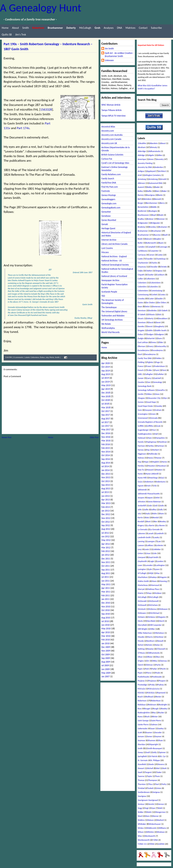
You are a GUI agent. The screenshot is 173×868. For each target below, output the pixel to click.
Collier (140, 279)
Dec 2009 (106, 647)
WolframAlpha (108, 328)
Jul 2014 (105, 466)
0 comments (18, 357)
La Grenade (155, 529)
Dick (159, 314)
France (141, 366)
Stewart (141, 768)
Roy (154, 713)
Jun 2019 (106, 382)
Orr (148, 661)
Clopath (141, 275)
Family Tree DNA (145, 358)
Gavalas (141, 382)
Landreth (160, 533)
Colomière (142, 287)
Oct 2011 (106, 566)
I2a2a (140, 482)
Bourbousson (143, 215)
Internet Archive (109, 240)
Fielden (158, 358)
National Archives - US (112, 261)
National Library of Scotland (114, 276)
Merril (161, 621)
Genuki (105, 224)
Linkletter (157, 549)
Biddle (154, 207)
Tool (157, 784)
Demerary (156, 307)
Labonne (141, 533)
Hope (146, 462)
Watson (150, 820)
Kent (149, 521)
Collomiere (35, 357)
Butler (140, 243)
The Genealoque (109, 307)
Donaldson (163, 318)
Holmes (141, 458)
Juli (156, 506)
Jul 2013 (105, 492)
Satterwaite (143, 728)
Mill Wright (142, 629)
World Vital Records (110, 332)
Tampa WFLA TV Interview (113, 116)
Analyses (109, 28)
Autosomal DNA (156, 183)
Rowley (164, 709)
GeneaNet (106, 212)
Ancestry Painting (145, 163)
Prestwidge (142, 685)
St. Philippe (155, 760)
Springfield (142, 756)
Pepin (140, 673)
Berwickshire (143, 207)
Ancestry (160, 159)
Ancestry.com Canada (111, 139)
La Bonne (161, 525)
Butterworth (151, 243)
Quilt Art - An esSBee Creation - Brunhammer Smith (119, 55)
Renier (158, 697)
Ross (140, 709)
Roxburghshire (144, 713)
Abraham (142, 147)
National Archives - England (114, 256)
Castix (140, 259)
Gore (140, 410)
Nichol (140, 645)
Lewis (147, 549)
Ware (147, 816)
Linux (148, 553)
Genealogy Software (146, 390)
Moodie (141, 637)
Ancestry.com (108, 131)
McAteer (158, 593)
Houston (151, 466)
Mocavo (105, 252)
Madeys (153, 577)
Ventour (141, 804)
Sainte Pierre (143, 725)
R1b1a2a (141, 689)
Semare (141, 736)
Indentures (161, 482)
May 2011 (106, 584)
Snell (148, 752)
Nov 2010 (106, 607)
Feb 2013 (106, 507)
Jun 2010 (106, 625)
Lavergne (151, 541)
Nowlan (150, 649)
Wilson (141, 832)
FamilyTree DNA (109, 183)
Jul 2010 (105, 621)
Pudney (161, 685)
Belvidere (148, 199)
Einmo (153, 342)
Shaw (160, 740)
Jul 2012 (105, 533)
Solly (155, 752)
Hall (156, 434)
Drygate (141, 330)
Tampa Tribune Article (111, 110)
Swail (140, 772)
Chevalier (154, 267)
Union (159, 788)
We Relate (106, 324)
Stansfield (142, 764)
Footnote (106, 191)
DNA (119, 28)
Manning (163, 581)
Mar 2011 (106, 592)
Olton (158, 657)
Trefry (164, 784)
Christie (164, 267)
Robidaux (142, 705)
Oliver (140, 657)
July (47, 357)
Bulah (140, 239)
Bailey (140, 191)
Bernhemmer (152, 203)
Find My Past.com (110, 187)
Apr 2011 (106, 588)
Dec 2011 (106, 559)
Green (153, 414)
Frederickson (160, 366)
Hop (139, 462)
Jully (161, 510)
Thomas (141, 780)
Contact (143, 28)
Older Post (94, 437)
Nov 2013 (106, 477)
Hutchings (153, 478)
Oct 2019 (106, 367)
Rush (147, 717)
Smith (26, 28)
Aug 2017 (106, 419)
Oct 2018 (106, 400)
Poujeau (141, 681)
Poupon (162, 681)
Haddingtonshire (145, 434)
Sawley (161, 728)
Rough (156, 709)
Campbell (151, 247)
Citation (149, 271)
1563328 (46, 109)
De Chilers (162, 303)
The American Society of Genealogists (113, 302)
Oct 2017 (106, 411)
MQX (151, 573)
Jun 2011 (106, 581)
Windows (161, 832)
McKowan (163, 609)
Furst (157, 370)
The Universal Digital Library (114, 311)
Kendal (156, 518)
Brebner (150, 219)
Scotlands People (109, 292)
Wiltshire (150, 832)
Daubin (160, 299)
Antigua (141, 171)
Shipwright (153, 744)
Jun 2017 (106, 426)
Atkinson (141, 183)
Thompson (153, 780)
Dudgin (141, 338)
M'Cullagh (142, 573)
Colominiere (155, 283)
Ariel (140, 175)
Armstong (142, 179)
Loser (140, 565)
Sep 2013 (106, 485)
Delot (147, 307)
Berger (140, 203)
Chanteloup (161, 259)
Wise (140, 836)
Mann (154, 581)
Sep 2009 (106, 658)
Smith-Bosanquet (155, 748)
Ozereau (163, 661)
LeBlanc (150, 545)
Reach (140, 697)
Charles (154, 263)
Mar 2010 (106, 636)
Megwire (162, 617)
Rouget (147, 709)
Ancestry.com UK (109, 143)
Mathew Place (153, 589)
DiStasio (151, 314)
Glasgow (141, 398)
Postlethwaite (144, 677)
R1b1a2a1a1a (154, 689)
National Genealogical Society (115, 265)
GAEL (140, 374)
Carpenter (154, 251)
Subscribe (156, 28)
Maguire (163, 577)
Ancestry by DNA (145, 167)
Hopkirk (156, 462)
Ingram (141, 486)
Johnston (142, 502)
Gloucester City (154, 398)
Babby (149, 187)
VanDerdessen (144, 792)
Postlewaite (157, 677)
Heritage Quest (108, 228)
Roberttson (156, 701)
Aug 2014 (106, 463)
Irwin (149, 486)
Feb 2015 (106, 448)
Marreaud (155, 585)
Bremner (161, 219)
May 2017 (106, 429)
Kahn (155, 514)
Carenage (163, 247)
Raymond (161, 693)
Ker (156, 521)
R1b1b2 (141, 693)
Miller (152, 629)
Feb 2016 (106, 444)
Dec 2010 (106, 603)
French (141, 370)
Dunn (160, 338)
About (15, 28)
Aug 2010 (106, 618)
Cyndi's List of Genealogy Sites (115, 163)
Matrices (131, 28)
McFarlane (153, 605)
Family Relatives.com (111, 174)
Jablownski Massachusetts (149, 494)
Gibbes (149, 394)
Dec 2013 (106, 474)
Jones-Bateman (154, 502)
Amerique (142, 159)
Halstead (141, 438)
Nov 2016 (106, 437)
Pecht (163, 669)
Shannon (152, 740)
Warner (156, 816)
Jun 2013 (106, 496)
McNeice (151, 617)
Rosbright (163, 705)
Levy (140, 549)
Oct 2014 (106, 455)
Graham (158, 410)
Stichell (150, 768)
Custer (151, 299)
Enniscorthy (161, 346)
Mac (158, 573)
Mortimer (160, 637)
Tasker (159, 772)
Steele (151, 764)
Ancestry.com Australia (112, 135)
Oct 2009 (106, 655)
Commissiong (156, 291)
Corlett (154, 295)
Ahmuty (154, 147)
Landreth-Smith (144, 537)
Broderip (141, 227)
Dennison (142, 311)
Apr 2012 (106, 544)
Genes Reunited (109, 220)
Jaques (150, 498)
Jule (150, 506)
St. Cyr (163, 756)
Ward (140, 816)
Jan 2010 (105, 643)
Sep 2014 (106, 459)
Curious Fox (107, 159)
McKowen (142, 613)
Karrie (140, 518)
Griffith (141, 426)
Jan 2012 (105, 555)
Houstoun (162, 466)
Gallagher (149, 374)
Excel (140, 354)
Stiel (158, 768)
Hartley (151, 446)
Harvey (141, 450)
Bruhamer (163, 227)
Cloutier (150, 275)
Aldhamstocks (154, 151)
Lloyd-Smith (153, 557)
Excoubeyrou (150, 354)
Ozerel (140, 665)
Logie (152, 561)
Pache (158, 665)
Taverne (141, 776)
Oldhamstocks (154, 653)
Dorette (141, 326)
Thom (157, 776)
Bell (139, 199)
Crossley (141, 299)
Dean (140, 307)
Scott (140, 732)
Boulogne (153, 211)
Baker (164, 191)
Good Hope (151, 402)
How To (141, 470)
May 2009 (106, 673)
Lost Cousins (107, 248)
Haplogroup (151, 442)
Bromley (152, 227)
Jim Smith (109, 49)
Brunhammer (143, 235)
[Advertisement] (115, 736)
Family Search (108, 179)
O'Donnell (161, 649)
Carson (151, 255)
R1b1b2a (151, 693)
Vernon (161, 804)
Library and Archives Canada (114, 244)
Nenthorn (151, 641)
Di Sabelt (141, 314)
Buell (165, 235)
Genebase (106, 216)
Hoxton (159, 470)
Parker (154, 669)
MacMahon (143, 577)
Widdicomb (151, 828)
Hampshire (160, 438)
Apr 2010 (106, 632)
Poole (158, 673)
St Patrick (153, 756)
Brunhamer (156, 231)
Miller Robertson (145, 633)
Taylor (150, 776)
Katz (147, 518)
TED (103, 296)
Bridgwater (155, 223)
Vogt (147, 808)
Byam (161, 243)
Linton (140, 553)
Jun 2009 (106, 669)
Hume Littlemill (152, 474)
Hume (140, 474)
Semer (150, 736)
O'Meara (141, 653)
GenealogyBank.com (111, 208)
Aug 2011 (106, 573)
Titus (150, 784)
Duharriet (151, 338)
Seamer (149, 732)
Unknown (109, 60)
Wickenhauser (155, 824)
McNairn (141, 617)
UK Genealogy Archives (112, 320)
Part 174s (23, 128)
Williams (162, 828)
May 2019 (106, 385)
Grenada (154, 418)
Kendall (141, 521)
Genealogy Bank (144, 386)
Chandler (149, 259)
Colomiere (142, 283)
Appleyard (151, 171)
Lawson (141, 545)
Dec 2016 (106, 433)
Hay (148, 450)
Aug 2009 (106, 662)
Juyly (148, 514)
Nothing (141, 649)
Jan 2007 (105, 676)
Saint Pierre (156, 721)
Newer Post (7, 437)
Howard (150, 470)
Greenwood (143, 418)
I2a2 (162, 478)
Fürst (164, 370)
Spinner (162, 752)
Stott (164, 768)
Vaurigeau (142, 796)
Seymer (158, 736)
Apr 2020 (106, 363)
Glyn (165, 398)
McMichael (155, 613)
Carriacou (142, 255)
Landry (156, 537)
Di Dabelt (163, 311)
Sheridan (141, 744)
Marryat (141, 589)
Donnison (142, 322)
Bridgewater (143, 223)
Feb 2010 (106, 640)
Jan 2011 (105, 599)
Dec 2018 (106, 393)
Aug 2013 (106, 489)
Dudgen (150, 334)
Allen (160, 155)
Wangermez (160, 812)
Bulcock (149, 239)
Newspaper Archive (110, 280)
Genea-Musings (109, 195)
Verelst (151, 804)
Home (5, 28)
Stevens (161, 764)
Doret (158, 322)
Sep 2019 (106, 371)
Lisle (155, 553)
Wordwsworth (144, 840)
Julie (162, 506)
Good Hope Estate (145, 406)
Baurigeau (151, 195)
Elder (161, 342)
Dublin (150, 330)
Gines (157, 394)
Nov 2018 (106, 396)
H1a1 (154, 430)
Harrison (141, 446)
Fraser (149, 366)
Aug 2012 (106, 529)
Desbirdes (153, 311)
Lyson (157, 569)
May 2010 (106, 629)
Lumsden (149, 565)
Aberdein (154, 143)
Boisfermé (142, 211)
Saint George (143, 721)
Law (159, 541)
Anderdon (159, 167)
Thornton (142, 784)
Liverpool (142, 557)
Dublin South (161, 330)
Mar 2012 (106, 548)
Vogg (140, 808)
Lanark (151, 533)
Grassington (143, 414)
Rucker (161, 713)
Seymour (141, 740)
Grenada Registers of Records (150, 422)
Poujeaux (152, 681)
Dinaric (141, 318)
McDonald (142, 601)
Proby (152, 685)
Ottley (155, 661)
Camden (141, 247)
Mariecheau (143, 585)
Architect (162, 171)
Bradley (141, 219)
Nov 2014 (106, 452)
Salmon (154, 725)
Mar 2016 (106, 441)
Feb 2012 (106, 551)
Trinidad (141, 788)
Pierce (149, 673)
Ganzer (141, 378)
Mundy (141, 641)
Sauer (153, 728)
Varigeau (156, 792)
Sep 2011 (106, 570)
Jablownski (142, 490)
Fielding (141, 362)
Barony (141, 195)
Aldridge (141, 155)
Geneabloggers (108, 199)
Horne (164, 462)
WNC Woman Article (111, 105)
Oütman (149, 665)
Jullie (146, 510)
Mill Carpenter (156, 625)
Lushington (160, 565)
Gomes (141, 402)
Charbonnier (143, 263)
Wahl (160, 808)
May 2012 (106, 540)
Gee (149, 382)
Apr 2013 (106, 500)
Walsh (149, 812)
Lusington (142, 569)
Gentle (140, 394)
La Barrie (151, 525)
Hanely (141, 442)
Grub (158, 426)
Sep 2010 (106, 614)
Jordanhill (142, 506)
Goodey (159, 406)
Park (147, 669)
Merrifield (151, 621)
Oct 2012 (106, 522)
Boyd (154, 215)
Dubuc (42, 357)
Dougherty (160, 326)
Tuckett (150, 788)
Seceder (158, 732)
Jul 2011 (105, 577)
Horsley (141, 466)
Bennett (158, 199)
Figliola (150, 362)
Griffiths (150, 426)
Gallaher (160, 374)
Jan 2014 (105, 470)
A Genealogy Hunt (41, 8)
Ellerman (141, 346)
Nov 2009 (106, 651)
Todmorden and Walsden (113, 316)
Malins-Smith (143, 581)
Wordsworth (150, 836)
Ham (150, 438)
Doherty (150, 318)
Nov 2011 (106, 562)
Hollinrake (153, 454)
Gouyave (148, 410)
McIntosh (142, 609)
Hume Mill (142, 478)
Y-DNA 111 (142, 844)
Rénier (155, 717)
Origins (141, 661)
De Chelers (151, 303)
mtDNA (161, 844)
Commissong (143, 295)
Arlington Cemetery (153, 175)
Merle (52, 357)
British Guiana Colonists (112, 155)
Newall (160, 641)
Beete (160, 195)
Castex (160, 255)
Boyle (161, 215)
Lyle (150, 569)
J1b (155, 486)
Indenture (149, 482)
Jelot (158, 498)
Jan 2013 (105, 511)
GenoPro (161, 390)
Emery (151, 346)
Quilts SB (7, 35)
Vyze (153, 808)
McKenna (152, 609)
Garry (149, 378)
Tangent (148, 772)
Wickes (141, 828)
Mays (149, 593)
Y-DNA (155, 840)
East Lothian (143, 342)
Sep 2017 (106, 415)
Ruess (140, 717)
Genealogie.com (109, 203)
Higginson (142, 454)
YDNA (152, 844)
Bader (157, 187)
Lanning (141, 541)
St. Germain (143, 760)
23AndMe (142, 143)
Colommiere (143, 291)
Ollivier (150, 657)
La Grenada (142, 529)
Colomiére (153, 287)
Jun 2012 (106, 536)
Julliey (154, 510)
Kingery (141, 525)
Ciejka (140, 271)
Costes (163, 295)
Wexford (160, 820)
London (160, 561)
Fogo (158, 362)
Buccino (157, 235)
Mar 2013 (106, 503)
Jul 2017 (105, 422)
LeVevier (160, 545)
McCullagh (142, 597)
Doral (151, 322)
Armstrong (153, 179)
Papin (140, 669)
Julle (140, 510)
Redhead (149, 697)
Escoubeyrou (157, 350)
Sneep (140, 752)
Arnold (163, 179)
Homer (159, 458)
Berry (162, 203)
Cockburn (161, 275)
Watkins (141, 820)
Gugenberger (143, 430)
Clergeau (159, 271)
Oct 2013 (106, 481)
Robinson (152, 705)
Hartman (160, 446)
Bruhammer (143, 231)
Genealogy (158, 382)
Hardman (163, 442)
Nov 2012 (106, 518)
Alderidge (142, 151)
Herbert (156, 450)
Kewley (163, 521)
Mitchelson (159, 633)
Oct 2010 (106, 610)
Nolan (157, 645)
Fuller (150, 370)
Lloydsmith (142, 561)
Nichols (149, 645)
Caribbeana (142, 251)
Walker (141, 812)
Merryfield (142, 625)
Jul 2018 (105, 404)
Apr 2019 (106, 389)
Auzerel (141, 187)
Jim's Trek (21, 35)
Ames (151, 159)
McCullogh (85, 28)
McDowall (142, 605)
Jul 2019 (105, 378)
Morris (150, 637)
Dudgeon (160, 334)
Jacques (141, 498)
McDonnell (154, 601)
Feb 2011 (106, 595)
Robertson (142, 701)
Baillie (149, 191)
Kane (162, 514)
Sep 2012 (106, 525)
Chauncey (142, 267)
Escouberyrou (144, 350)
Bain (157, 191)
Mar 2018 (106, 408)
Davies (140, 303)
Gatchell (157, 378)
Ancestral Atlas (108, 127)
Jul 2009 (105, 665)
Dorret (150, 326)
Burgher (158, 239)
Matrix (140, 593)
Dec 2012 (106, 514)
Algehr (151, 155)
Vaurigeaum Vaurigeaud (148, 800)
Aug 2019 (106, 374)
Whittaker (142, 824)
